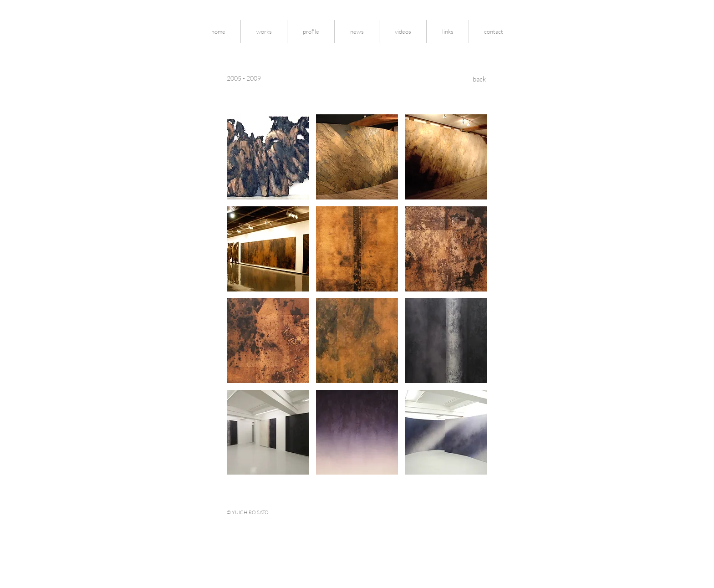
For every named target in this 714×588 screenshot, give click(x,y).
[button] (268, 157)
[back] (479, 79)
